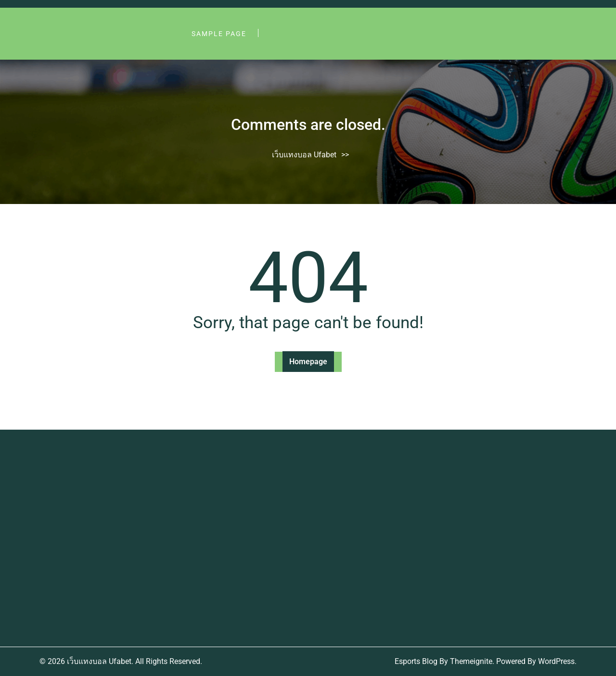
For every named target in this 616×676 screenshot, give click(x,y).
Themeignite (471, 661)
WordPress (556, 661)
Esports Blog (416, 661)
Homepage (308, 362)
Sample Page (219, 34)
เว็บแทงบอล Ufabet (304, 155)
